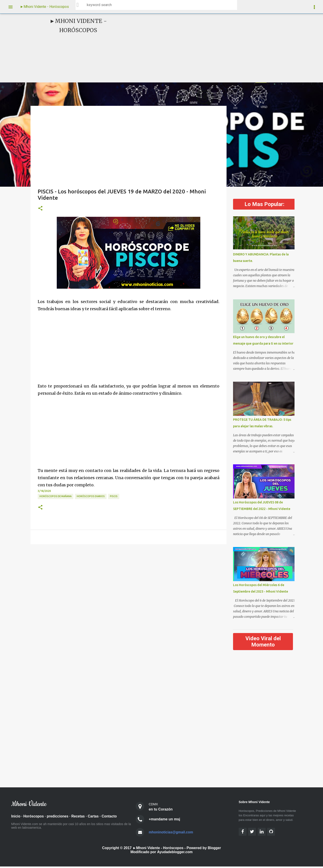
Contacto (111, 818)
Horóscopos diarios (91, 496)
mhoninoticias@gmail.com (171, 834)
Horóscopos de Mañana (56, 496)
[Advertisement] (196, 48)
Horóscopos (34, 818)
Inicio (16, 818)
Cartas (95, 818)
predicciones (59, 818)
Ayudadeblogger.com (175, 854)
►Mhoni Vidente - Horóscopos (44, 7)
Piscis (114, 496)
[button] (40, 208)
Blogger (215, 849)
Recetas (80, 818)
